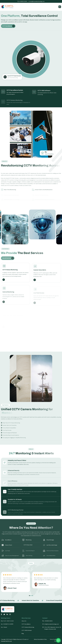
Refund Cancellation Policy (40, 639)
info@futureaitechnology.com (37, 1)
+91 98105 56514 (22, 1)
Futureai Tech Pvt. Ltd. (6, 641)
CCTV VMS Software (27, 630)
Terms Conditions (54, 639)
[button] (60, 7)
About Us (24, 621)
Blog (23, 633)
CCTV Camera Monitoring (28, 627)
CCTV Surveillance (7, 27)
